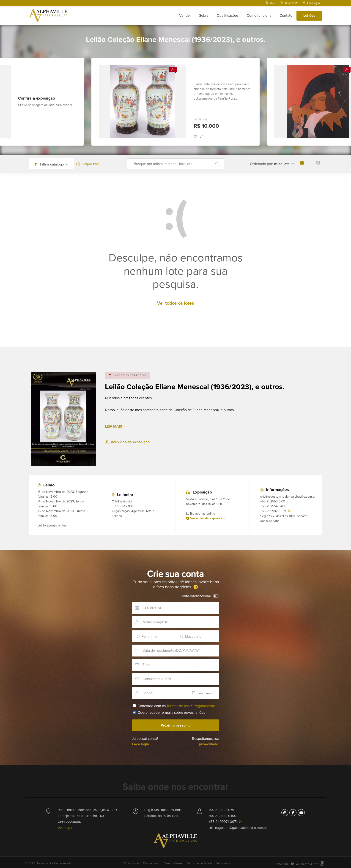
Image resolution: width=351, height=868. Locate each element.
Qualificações (228, 16)
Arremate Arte (306, 864)
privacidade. (209, 744)
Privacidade (132, 863)
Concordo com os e (174, 706)
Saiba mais (223, 863)
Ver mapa (65, 828)
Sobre (204, 16)
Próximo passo (175, 725)
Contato (286, 16)
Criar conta (289, 3)
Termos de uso (178, 706)
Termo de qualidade (200, 863)
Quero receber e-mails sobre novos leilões (169, 713)
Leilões (309, 16)
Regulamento (204, 706)
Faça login (311, 3)
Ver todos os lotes (175, 303)
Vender (185, 16)
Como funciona (259, 16)
